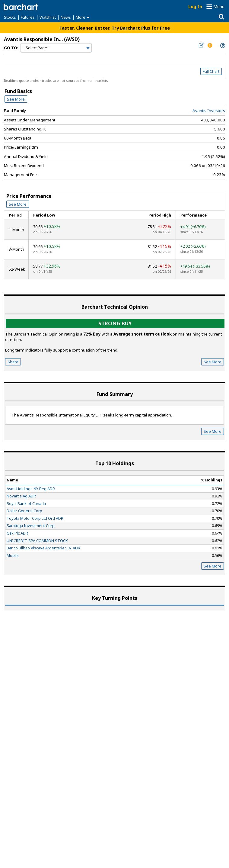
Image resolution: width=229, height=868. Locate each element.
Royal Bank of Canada (26, 503)
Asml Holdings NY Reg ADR (31, 489)
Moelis (13, 555)
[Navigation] (56, 48)
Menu (219, 6)
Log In (195, 6)
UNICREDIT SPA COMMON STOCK (37, 541)
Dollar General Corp (24, 511)
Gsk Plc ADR (17, 533)
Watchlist (48, 17)
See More (16, 99)
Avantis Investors (209, 111)
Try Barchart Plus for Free (141, 28)
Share (13, 362)
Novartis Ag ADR (21, 496)
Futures (28, 17)
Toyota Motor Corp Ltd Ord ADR (35, 518)
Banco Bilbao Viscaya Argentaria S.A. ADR (43, 548)
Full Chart (211, 71)
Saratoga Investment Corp (31, 526)
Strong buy (115, 323)
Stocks (10, 17)
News (66, 17)
